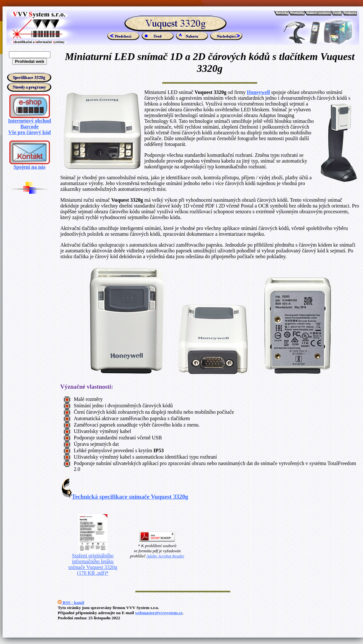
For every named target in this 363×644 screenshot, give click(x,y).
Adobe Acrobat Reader (165, 556)
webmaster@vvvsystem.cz (159, 613)
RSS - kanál (71, 602)
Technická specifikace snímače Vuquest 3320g (125, 497)
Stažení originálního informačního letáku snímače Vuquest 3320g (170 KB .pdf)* (93, 562)
